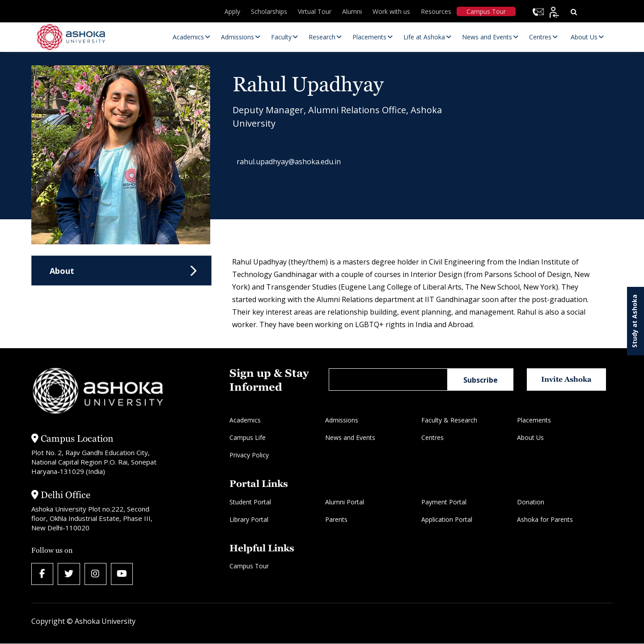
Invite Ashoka (567, 379)
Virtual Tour (315, 11)
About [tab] (62, 271)
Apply (232, 11)
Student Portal (250, 502)
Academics (245, 420)
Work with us (391, 11)
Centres (432, 437)
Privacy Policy (249, 455)
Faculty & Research (449, 420)
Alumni (352, 11)
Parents (336, 519)
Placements (534, 420)
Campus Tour (486, 11)
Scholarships (269, 11)
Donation (531, 502)
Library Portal (249, 519)
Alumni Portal (345, 502)
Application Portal (447, 519)
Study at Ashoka (634, 321)
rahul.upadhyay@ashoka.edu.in (293, 163)
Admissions (342, 420)
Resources (436, 11)
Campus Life (248, 437)
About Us (530, 437)
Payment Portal (444, 502)
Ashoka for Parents (545, 519)
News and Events (350, 437)
